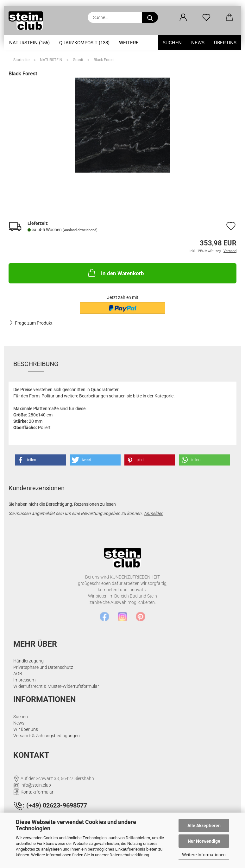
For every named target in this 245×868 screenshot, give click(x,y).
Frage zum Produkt (34, 323)
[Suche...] (150, 17)
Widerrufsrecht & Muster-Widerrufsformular (56, 686)
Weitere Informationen (204, 855)
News (198, 43)
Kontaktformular (37, 792)
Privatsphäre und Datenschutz (43, 667)
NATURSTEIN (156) (29, 43)
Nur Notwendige (204, 841)
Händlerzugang (28, 661)
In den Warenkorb (115, 273)
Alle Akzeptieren (204, 826)
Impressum (24, 680)
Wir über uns (26, 729)
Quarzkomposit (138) (84, 43)
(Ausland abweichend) (80, 230)
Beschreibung (36, 364)
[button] (183, 17)
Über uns (225, 43)
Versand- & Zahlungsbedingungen (47, 736)
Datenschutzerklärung (129, 855)
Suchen (172, 43)
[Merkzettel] (206, 17)
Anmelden (154, 513)
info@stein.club (36, 785)
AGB (18, 674)
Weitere (129, 43)
